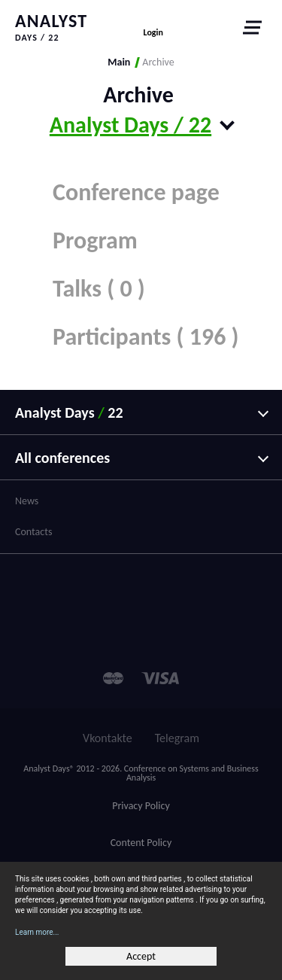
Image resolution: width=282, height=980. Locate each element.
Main (119, 62)
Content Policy (141, 843)
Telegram (177, 738)
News (27, 501)
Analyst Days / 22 (130, 125)
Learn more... (37, 932)
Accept (141, 956)
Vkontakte (108, 738)
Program (95, 240)
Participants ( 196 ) (146, 337)
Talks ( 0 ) (99, 289)
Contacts (33, 532)
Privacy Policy (141, 806)
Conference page (136, 192)
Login (153, 32)
